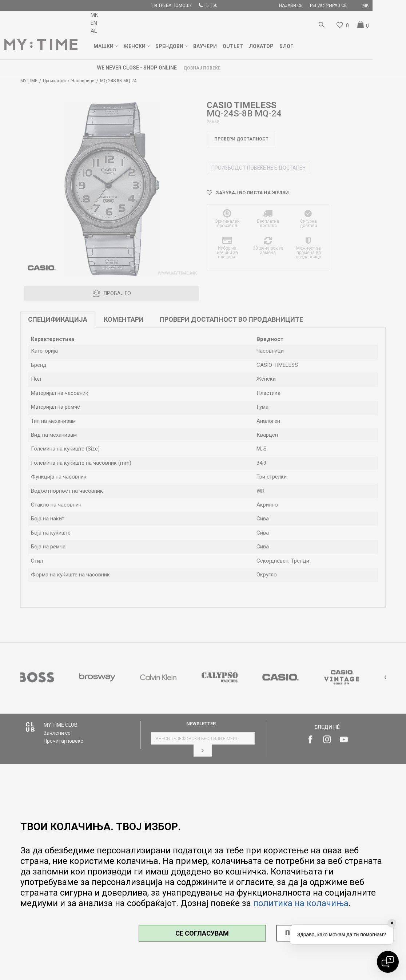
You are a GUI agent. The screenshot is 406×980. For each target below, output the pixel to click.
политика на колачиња (301, 903)
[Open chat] (388, 962)
